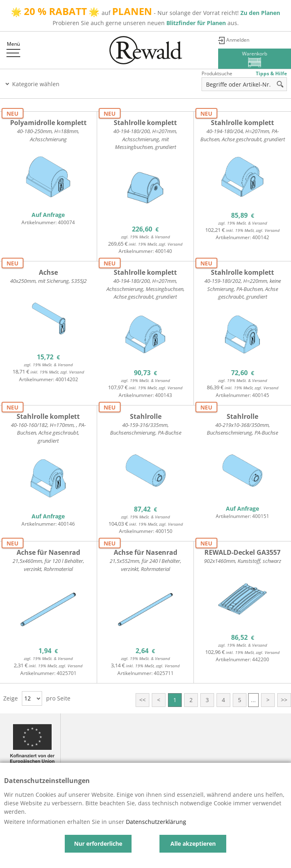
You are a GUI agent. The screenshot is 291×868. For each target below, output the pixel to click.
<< (142, 700)
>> (284, 700)
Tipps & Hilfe (271, 73)
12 (28, 698)
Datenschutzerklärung (156, 822)
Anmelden (238, 40)
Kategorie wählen (36, 84)
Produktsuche (217, 73)
